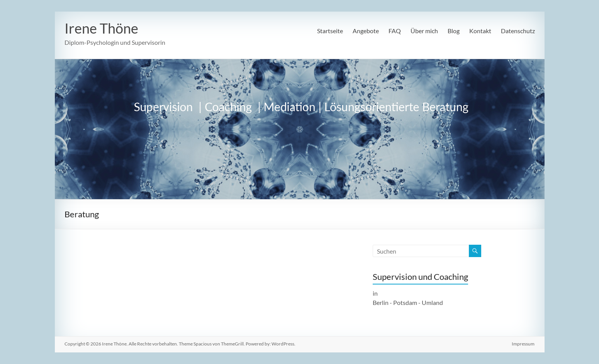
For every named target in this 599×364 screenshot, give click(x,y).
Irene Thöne (101, 28)
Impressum (523, 344)
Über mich (424, 31)
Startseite (330, 31)
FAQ (395, 31)
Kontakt (480, 31)
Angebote (366, 31)
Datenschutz (518, 31)
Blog (454, 31)
